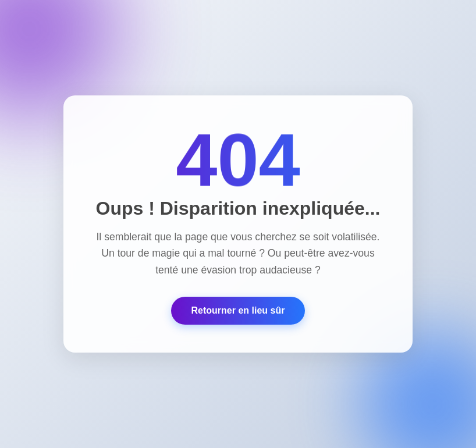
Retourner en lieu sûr (238, 310)
